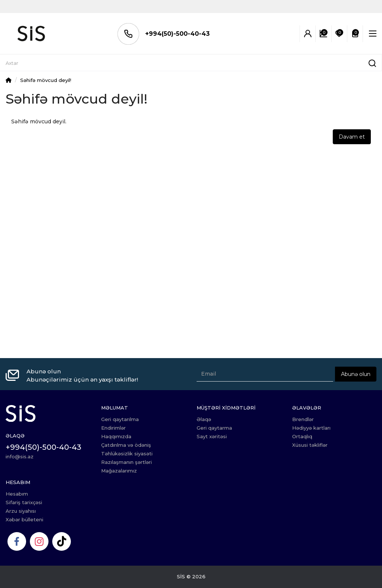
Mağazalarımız (119, 471)
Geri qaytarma (214, 428)
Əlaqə (204, 419)
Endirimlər (113, 428)
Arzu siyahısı (21, 511)
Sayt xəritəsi (212, 436)
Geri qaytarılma (120, 419)
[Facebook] (17, 541)
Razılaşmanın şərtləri (126, 462)
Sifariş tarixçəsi (24, 502)
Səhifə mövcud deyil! (46, 80)
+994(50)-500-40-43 (168, 34)
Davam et (352, 137)
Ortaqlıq (302, 436)
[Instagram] (39, 541)
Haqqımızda (116, 436)
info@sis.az (20, 456)
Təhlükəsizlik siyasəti (127, 453)
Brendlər (303, 419)
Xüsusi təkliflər (310, 445)
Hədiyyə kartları (311, 428)
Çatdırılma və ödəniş (126, 445)
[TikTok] (62, 541)
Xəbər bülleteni (24, 519)
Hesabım (17, 494)
